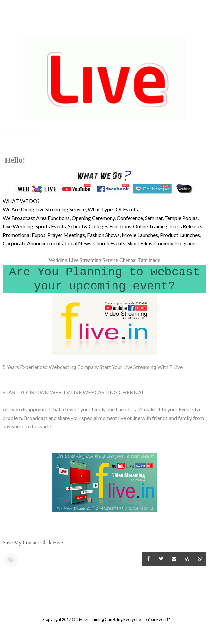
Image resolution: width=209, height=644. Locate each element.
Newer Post (4, 603)
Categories (25, 25)
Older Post (205, 603)
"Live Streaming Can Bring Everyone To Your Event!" (123, 619)
